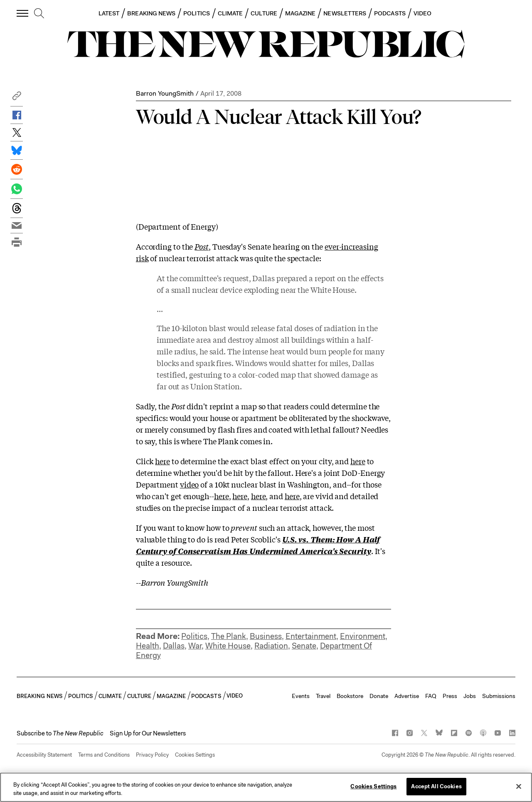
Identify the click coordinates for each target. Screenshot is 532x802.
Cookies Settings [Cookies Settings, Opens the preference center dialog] (373, 786)
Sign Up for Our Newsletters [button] (148, 733)
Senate (304, 646)
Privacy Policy (152, 755)
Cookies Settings (195, 755)
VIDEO (422, 13)
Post (202, 246)
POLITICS (197, 13)
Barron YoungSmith (165, 93)
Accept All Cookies (436, 786)
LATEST (109, 13)
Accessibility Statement (44, 755)
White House (228, 646)
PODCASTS (390, 13)
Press (450, 696)
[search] (39, 14)
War (195, 646)
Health (148, 646)
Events (301, 696)
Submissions (499, 696)
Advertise (407, 696)
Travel (323, 696)
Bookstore (350, 696)
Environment (363, 636)
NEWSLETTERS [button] (345, 13)
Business (266, 636)
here (163, 461)
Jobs (470, 696)
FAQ (431, 696)
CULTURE (264, 13)
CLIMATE (230, 13)
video (190, 484)
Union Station (215, 386)
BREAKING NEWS (151, 13)
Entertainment (311, 636)
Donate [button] (379, 696)
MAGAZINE (300, 13)
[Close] (519, 786)
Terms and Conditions (104, 755)
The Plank (229, 636)
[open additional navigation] (23, 13)
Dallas (174, 646)
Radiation (271, 646)
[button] (17, 98)
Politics (194, 636)
